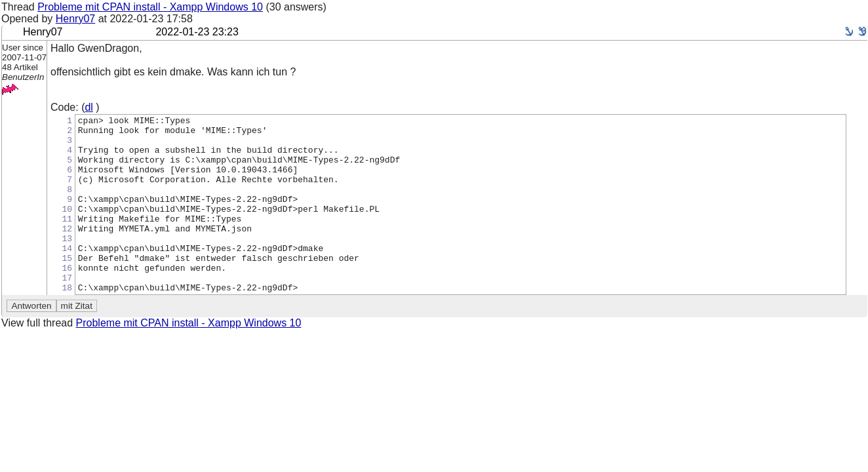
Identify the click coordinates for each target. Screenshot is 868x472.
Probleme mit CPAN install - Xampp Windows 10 (150, 7)
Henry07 (75, 19)
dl (89, 107)
